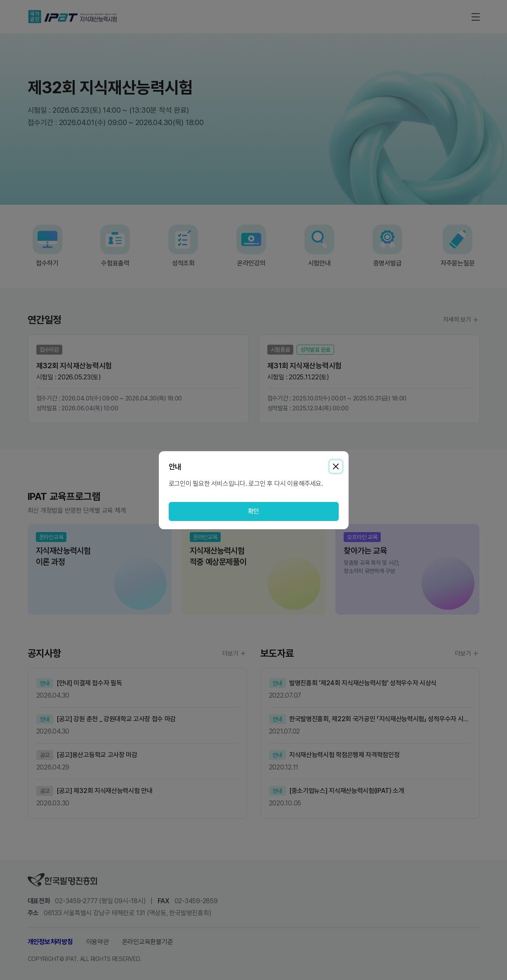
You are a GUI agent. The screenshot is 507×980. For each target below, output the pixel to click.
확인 (254, 511)
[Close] (336, 466)
